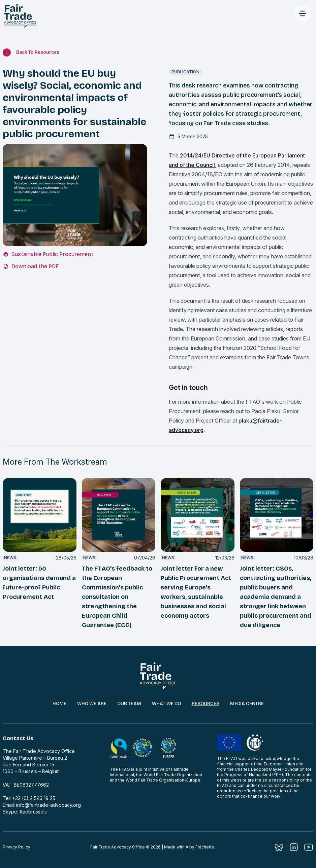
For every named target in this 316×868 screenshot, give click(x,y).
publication (185, 72)
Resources (206, 704)
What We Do (166, 704)
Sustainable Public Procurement (52, 254)
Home (59, 704)
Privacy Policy (17, 847)
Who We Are (92, 704)
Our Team (129, 704)
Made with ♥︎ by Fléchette (189, 847)
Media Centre (247, 704)
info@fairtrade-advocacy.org (49, 805)
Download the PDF (35, 266)
